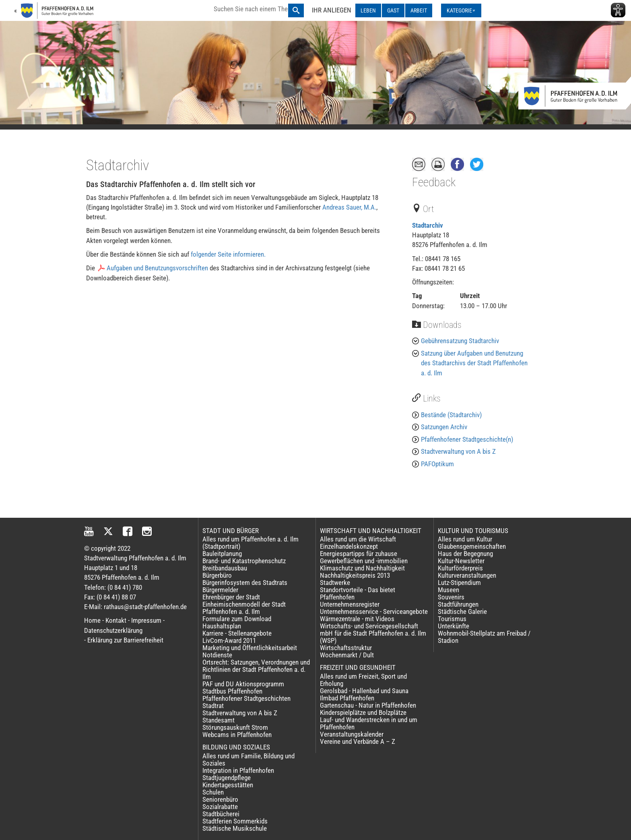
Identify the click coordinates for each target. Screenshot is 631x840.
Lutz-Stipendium (459, 583)
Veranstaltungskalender (352, 734)
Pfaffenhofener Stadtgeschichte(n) (467, 439)
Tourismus (452, 619)
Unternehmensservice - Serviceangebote (374, 611)
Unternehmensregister (350, 604)
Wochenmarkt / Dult (347, 655)
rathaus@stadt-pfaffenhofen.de (145, 607)
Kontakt (116, 620)
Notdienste (217, 655)
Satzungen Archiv (444, 427)
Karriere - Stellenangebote (237, 633)
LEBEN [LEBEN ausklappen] (368, 10)
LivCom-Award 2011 (229, 640)
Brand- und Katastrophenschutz (244, 561)
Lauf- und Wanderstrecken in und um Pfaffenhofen (369, 723)
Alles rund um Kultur (465, 539)
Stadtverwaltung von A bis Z (458, 451)
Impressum (146, 620)
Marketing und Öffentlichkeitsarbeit (250, 648)
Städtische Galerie (462, 611)
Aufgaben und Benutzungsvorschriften (157, 268)
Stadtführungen (458, 604)
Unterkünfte (454, 626)
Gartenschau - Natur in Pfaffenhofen (368, 705)
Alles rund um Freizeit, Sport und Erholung (363, 680)
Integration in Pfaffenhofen (238, 770)
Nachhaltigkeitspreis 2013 (355, 575)
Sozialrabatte (220, 807)
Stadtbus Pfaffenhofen (232, 691)
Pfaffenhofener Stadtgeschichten (246, 698)
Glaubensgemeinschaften (472, 546)
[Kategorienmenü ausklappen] (461, 10)
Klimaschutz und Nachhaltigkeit (362, 568)
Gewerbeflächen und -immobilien (364, 561)
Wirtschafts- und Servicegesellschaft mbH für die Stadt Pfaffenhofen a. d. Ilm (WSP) (373, 633)
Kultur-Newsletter (461, 561)
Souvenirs (451, 597)
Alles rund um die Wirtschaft (358, 539)
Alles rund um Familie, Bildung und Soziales (248, 760)
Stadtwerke (335, 583)
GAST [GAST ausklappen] (393, 10)
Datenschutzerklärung (113, 630)
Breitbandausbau (225, 568)
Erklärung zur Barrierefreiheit (125, 640)
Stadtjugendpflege (227, 778)
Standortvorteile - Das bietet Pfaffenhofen (358, 593)
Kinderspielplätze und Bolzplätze (363, 712)
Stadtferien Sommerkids (235, 821)
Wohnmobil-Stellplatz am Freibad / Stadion (484, 637)
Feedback (434, 182)
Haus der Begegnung (465, 554)
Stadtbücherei (221, 814)
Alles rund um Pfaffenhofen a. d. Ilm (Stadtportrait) (251, 543)
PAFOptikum (437, 464)
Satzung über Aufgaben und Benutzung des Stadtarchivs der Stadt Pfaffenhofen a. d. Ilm (474, 363)
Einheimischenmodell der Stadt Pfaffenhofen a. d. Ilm (244, 608)
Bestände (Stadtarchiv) (451, 415)
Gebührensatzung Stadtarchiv (460, 341)
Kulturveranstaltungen (467, 575)
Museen (449, 590)
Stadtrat (213, 706)
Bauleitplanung (222, 554)
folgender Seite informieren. (228, 254)
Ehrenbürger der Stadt (231, 597)
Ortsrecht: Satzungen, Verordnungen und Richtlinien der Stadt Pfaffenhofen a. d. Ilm (256, 669)
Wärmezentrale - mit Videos (357, 619)
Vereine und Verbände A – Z (358, 741)
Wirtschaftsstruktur (346, 648)
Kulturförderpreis (460, 568)
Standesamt (219, 720)
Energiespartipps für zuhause (359, 554)
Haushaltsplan (222, 626)
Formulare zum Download (237, 619)
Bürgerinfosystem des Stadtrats (245, 583)
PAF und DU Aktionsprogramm (243, 684)
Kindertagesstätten (228, 785)
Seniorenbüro (220, 799)
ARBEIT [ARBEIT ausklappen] (419, 10)
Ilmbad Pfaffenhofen (347, 698)
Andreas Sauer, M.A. (349, 207)
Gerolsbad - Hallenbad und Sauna (364, 691)
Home (92, 620)
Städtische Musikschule (235, 828)
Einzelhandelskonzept (349, 546)
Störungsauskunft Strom (235, 727)
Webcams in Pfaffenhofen (237, 735)
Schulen (213, 792)
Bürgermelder (220, 590)
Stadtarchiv (428, 225)
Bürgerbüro (217, 575)
